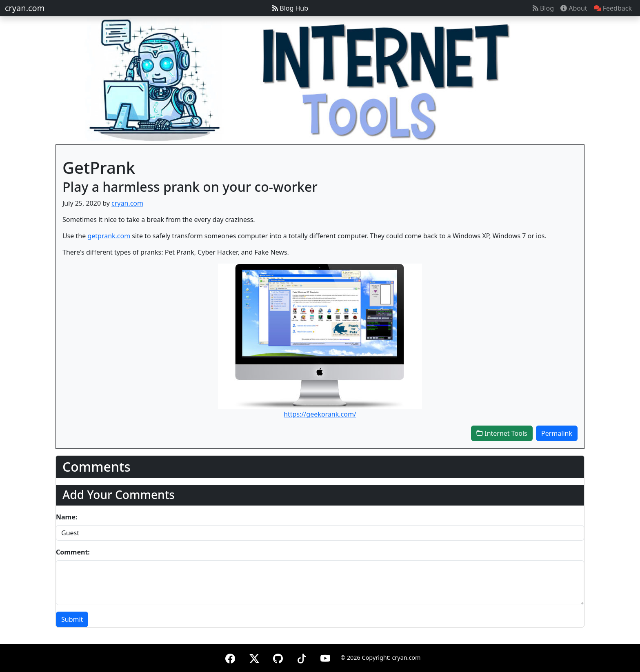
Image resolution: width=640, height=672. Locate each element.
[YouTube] (325, 657)
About (574, 8)
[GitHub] (278, 657)
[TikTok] (302, 657)
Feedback (613, 8)
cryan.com (25, 8)
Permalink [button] (557, 433)
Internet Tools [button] (502, 433)
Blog (543, 8)
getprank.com (109, 236)
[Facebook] (230, 657)
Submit (72, 619)
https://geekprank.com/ (320, 414)
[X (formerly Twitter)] (254, 657)
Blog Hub (290, 8)
